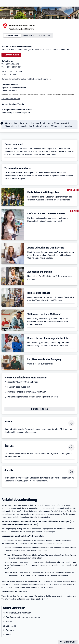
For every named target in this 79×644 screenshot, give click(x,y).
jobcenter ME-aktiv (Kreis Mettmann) (23, 382)
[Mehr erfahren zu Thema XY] (16, 113)
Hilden (9, 622)
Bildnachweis (70, 642)
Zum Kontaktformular (11, 99)
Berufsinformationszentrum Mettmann (23, 617)
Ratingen (10, 630)
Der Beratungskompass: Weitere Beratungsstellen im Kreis (33, 397)
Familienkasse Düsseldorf (19, 387)
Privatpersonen (12, 35)
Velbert (9, 635)
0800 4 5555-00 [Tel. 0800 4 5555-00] (12, 64)
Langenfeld (11, 626)
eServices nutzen (11, 55)
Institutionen (45, 36)
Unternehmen (29, 36)
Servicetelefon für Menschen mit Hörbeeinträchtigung (25, 79)
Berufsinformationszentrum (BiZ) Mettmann (27, 392)
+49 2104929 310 (13, 67)
